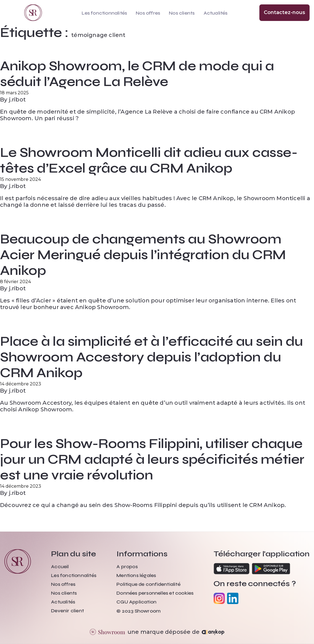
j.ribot (17, 100)
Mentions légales (136, 575)
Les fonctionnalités (104, 13)
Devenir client (67, 611)
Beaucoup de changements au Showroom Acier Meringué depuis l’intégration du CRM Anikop (143, 255)
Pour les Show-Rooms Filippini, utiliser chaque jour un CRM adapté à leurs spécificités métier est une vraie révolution (152, 459)
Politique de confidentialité (148, 584)
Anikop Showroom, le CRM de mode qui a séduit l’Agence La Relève (137, 74)
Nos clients (182, 13)
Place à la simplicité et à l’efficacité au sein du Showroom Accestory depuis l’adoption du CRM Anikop (151, 357)
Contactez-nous (284, 12)
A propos (127, 567)
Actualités (216, 13)
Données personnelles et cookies (155, 593)
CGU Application (136, 602)
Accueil (60, 567)
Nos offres (148, 13)
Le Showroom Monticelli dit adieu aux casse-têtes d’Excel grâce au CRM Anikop (149, 160)
